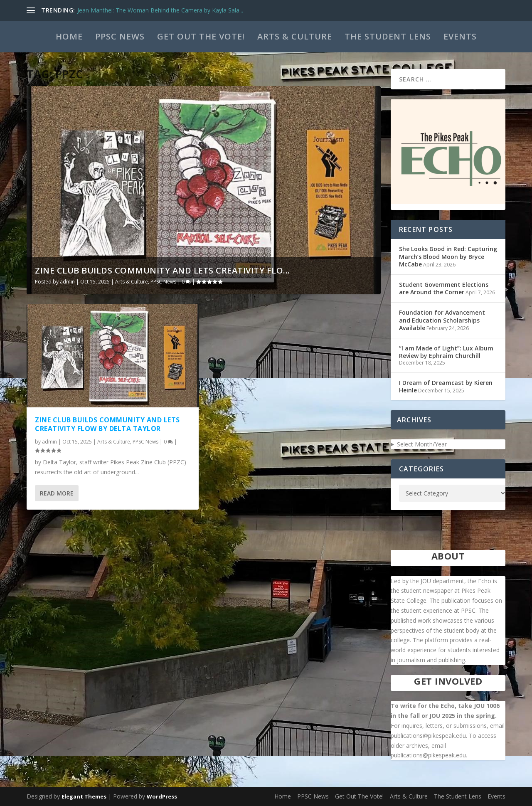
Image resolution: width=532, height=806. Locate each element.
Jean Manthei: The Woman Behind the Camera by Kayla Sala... (160, 10)
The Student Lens (388, 36)
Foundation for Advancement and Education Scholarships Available (442, 320)
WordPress (162, 796)
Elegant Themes (84, 796)
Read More (57, 493)
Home (69, 36)
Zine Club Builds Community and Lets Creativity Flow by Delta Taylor (107, 424)
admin (67, 282)
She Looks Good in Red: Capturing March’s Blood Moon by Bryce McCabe (448, 256)
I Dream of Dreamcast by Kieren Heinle (446, 386)
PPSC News (120, 36)
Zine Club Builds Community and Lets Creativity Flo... (163, 270)
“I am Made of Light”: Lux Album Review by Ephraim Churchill (446, 352)
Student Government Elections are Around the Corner (444, 288)
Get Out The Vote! (201, 36)
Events (460, 36)
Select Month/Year (422, 444)
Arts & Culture (295, 36)
